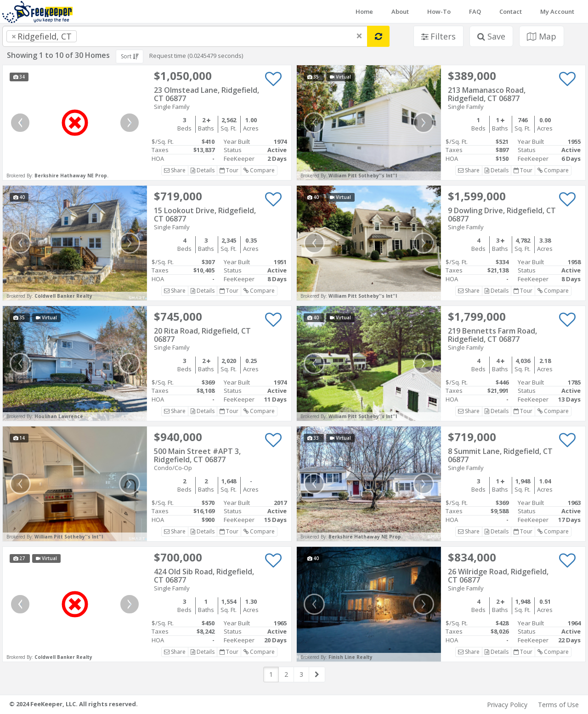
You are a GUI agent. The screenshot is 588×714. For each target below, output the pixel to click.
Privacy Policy (507, 705)
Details (203, 170)
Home (364, 11)
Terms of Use (558, 705)
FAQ (475, 11)
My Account (557, 11)
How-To (439, 11)
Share (175, 170)
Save (491, 36)
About (400, 11)
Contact (511, 11)
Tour (229, 170)
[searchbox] (97, 36)
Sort (130, 56)
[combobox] (185, 36)
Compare (259, 170)
